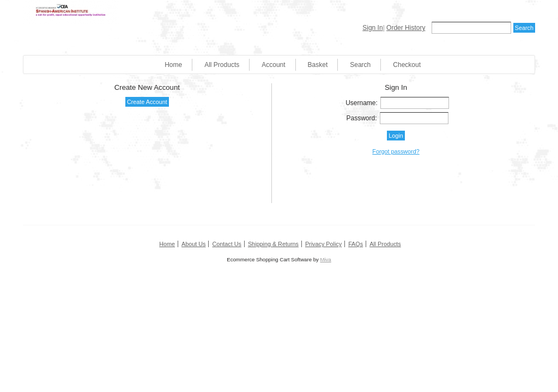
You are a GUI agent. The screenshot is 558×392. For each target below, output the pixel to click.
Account (273, 65)
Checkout (407, 65)
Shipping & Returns (273, 244)
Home (173, 65)
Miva (325, 259)
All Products (222, 65)
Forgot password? (396, 151)
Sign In (372, 28)
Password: (362, 118)
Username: (362, 103)
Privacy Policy (323, 244)
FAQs (356, 244)
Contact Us (226, 244)
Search (360, 65)
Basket (318, 65)
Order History (406, 28)
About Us (193, 244)
